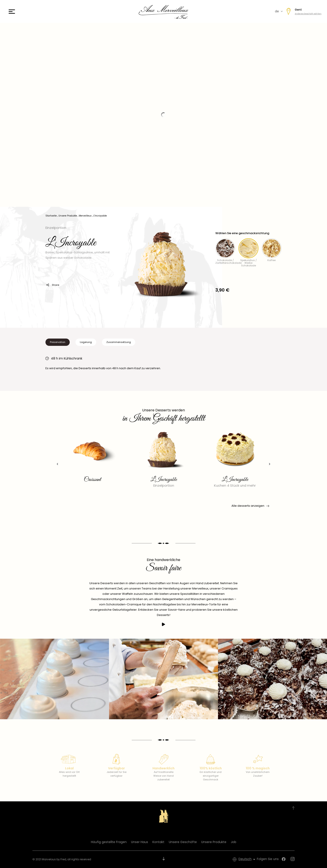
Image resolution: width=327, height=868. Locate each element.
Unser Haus (140, 842)
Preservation (58, 342)
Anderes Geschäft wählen (308, 14)
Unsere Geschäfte (183, 842)
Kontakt (158, 842)
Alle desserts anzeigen (250, 506)
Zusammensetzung (119, 342)
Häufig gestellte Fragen (109, 842)
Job (234, 842)
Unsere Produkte (214, 842)
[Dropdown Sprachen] (248, 859)
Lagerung (86, 342)
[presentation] (57, 464)
